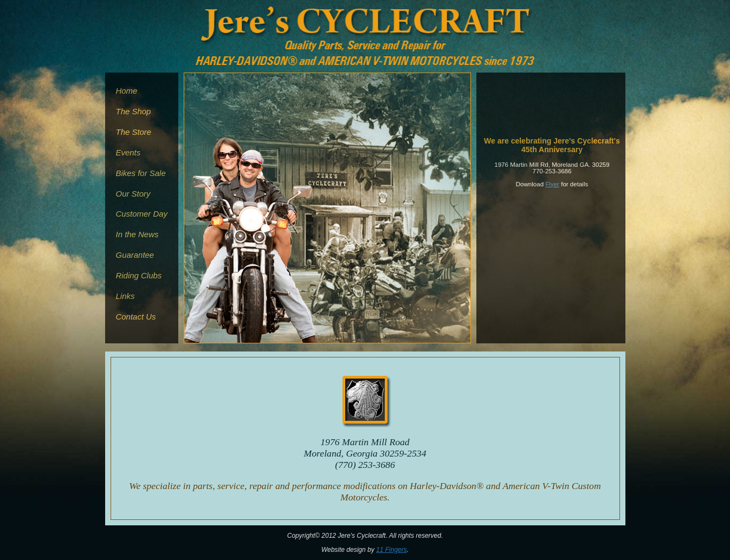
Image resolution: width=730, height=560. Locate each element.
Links (125, 296)
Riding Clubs (139, 275)
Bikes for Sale (141, 173)
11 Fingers (392, 550)
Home (127, 91)
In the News (137, 234)
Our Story (133, 194)
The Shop (134, 111)
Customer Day (142, 214)
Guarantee (135, 255)
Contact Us (136, 317)
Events (128, 152)
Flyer (552, 184)
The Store (134, 132)
